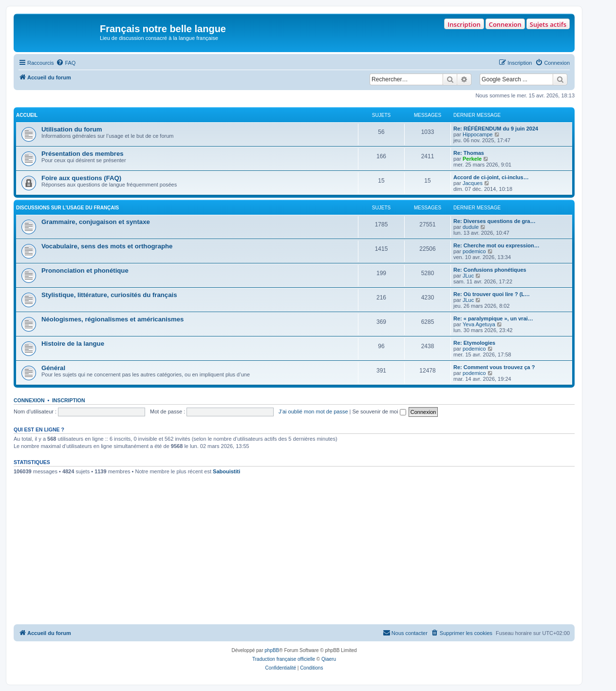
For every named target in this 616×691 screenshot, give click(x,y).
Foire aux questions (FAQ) (81, 178)
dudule (471, 227)
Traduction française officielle (284, 659)
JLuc (468, 276)
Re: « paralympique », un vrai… (493, 318)
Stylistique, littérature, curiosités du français (109, 295)
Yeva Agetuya (479, 324)
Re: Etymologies (474, 343)
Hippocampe (478, 134)
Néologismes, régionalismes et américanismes (112, 319)
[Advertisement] (294, 551)
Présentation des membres (83, 154)
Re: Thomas (469, 153)
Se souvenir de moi (379, 411)
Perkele (472, 159)
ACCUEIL (27, 115)
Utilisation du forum (72, 129)
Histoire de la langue (73, 344)
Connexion (505, 24)
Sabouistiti (226, 471)
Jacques (473, 183)
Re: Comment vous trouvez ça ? (494, 367)
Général (53, 368)
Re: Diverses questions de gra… (495, 221)
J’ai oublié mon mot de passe (313, 411)
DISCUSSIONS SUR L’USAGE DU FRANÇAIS (67, 208)
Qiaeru (329, 659)
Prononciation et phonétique (85, 271)
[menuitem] (66, 63)
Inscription (464, 24)
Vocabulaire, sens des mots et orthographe (107, 246)
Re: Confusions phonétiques (490, 270)
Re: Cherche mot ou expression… (496, 245)
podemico (474, 251)
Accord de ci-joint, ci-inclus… (491, 177)
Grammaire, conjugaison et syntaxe (96, 222)
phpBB (272, 650)
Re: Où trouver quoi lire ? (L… (492, 294)
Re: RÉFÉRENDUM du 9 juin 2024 (496, 129)
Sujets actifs (548, 24)
